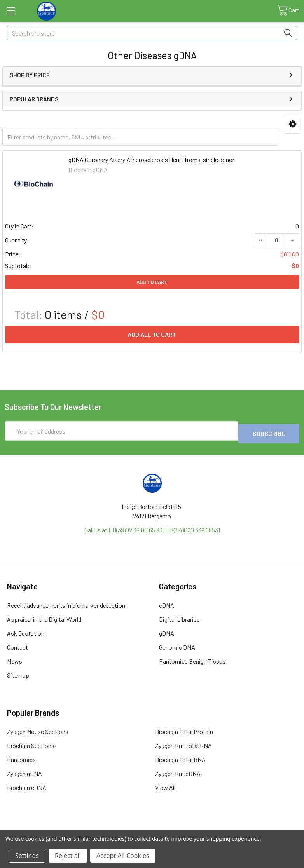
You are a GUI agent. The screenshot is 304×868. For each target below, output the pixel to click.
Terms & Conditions (41, 827)
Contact (17, 644)
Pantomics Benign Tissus (192, 658)
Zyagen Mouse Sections (38, 729)
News (15, 658)
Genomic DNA (177, 644)
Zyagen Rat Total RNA (183, 743)
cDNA (167, 602)
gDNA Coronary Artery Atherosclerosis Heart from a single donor (151, 159)
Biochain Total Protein (184, 729)
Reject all (68, 856)
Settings (27, 856)
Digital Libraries (179, 616)
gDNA (167, 630)
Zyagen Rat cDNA (178, 771)
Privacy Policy (262, 827)
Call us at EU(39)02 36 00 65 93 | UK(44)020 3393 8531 (152, 527)
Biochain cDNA (27, 785)
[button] (293, 124)
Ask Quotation (26, 630)
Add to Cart (152, 282)
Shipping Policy (115, 827)
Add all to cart (152, 334)
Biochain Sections (31, 743)
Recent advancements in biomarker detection (66, 602)
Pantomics (21, 757)
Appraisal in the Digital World (44, 616)
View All (165, 785)
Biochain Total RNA (180, 757)
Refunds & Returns (189, 827)
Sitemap (18, 672)
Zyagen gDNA (24, 771)
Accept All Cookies (123, 856)
